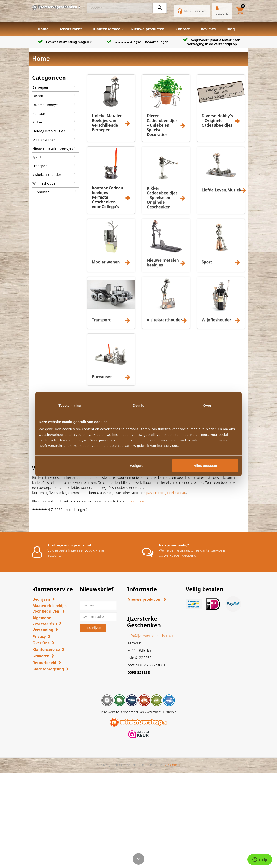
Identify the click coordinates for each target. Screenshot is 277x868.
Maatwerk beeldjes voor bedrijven (50, 608)
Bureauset (41, 192)
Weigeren (138, 465)
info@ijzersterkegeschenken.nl (153, 636)
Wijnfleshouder (45, 183)
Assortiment (71, 29)
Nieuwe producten (148, 29)
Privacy (39, 636)
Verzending (43, 630)
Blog (231, 29)
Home (43, 29)
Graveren (41, 656)
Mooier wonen (44, 140)
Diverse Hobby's (45, 105)
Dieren (38, 96)
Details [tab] (138, 405)
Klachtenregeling (48, 669)
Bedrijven (41, 599)
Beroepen (40, 87)
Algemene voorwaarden (45, 621)
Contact (183, 29)
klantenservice (195, 11)
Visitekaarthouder (47, 174)
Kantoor (39, 113)
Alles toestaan (205, 465)
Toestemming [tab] (70, 405)
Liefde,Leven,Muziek (49, 131)
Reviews (208, 29)
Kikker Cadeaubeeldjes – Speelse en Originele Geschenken (162, 201)
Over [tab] (207, 405)
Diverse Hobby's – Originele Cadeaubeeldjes (217, 120)
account (54, 555)
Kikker (37, 122)
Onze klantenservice (206, 550)
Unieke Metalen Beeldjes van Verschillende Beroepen (107, 123)
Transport (40, 166)
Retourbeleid (44, 663)
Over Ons (41, 643)
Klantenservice (107, 29)
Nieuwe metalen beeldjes (53, 148)
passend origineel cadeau (166, 493)
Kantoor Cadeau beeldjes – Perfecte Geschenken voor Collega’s (108, 197)
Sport (37, 157)
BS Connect (172, 765)
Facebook (137, 501)
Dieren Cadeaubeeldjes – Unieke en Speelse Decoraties (162, 125)
